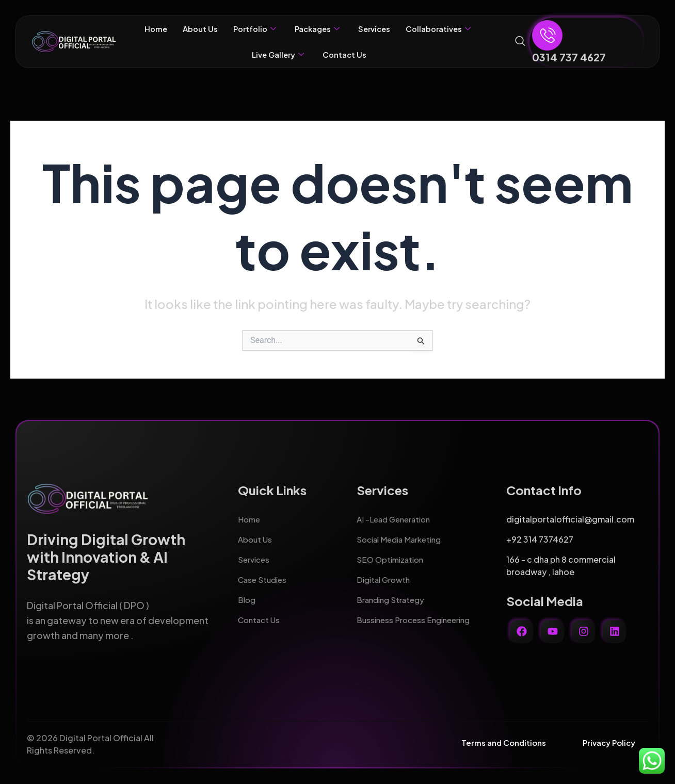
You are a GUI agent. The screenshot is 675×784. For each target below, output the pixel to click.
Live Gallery (276, 55)
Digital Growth (386, 575)
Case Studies (264, 575)
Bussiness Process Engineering (417, 616)
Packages (317, 29)
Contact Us (347, 54)
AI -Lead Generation (397, 515)
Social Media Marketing (403, 535)
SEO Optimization (392, 555)
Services (377, 29)
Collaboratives (445, 29)
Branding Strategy (393, 595)
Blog (247, 595)
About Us (193, 29)
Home (147, 29)
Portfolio (251, 29)
